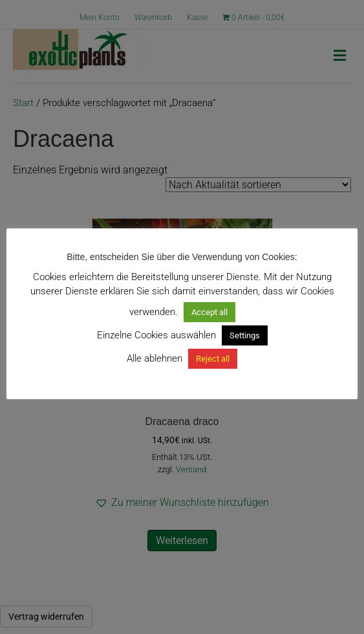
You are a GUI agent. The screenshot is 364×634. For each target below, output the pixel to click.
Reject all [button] (213, 359)
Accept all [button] (209, 312)
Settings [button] (245, 335)
